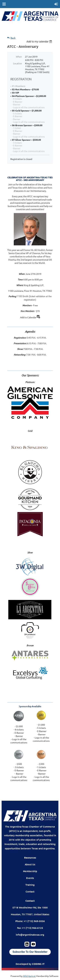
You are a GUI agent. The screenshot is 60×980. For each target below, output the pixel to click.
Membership (30, 871)
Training (30, 885)
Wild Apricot (29, 976)
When (19, 57)
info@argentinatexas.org (30, 935)
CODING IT (38, 964)
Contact (30, 891)
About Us (30, 864)
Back (13, 38)
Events (30, 878)
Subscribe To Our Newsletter (30, 952)
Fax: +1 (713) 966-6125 (30, 928)
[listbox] (40, 42)
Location (18, 63)
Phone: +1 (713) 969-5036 (30, 921)
